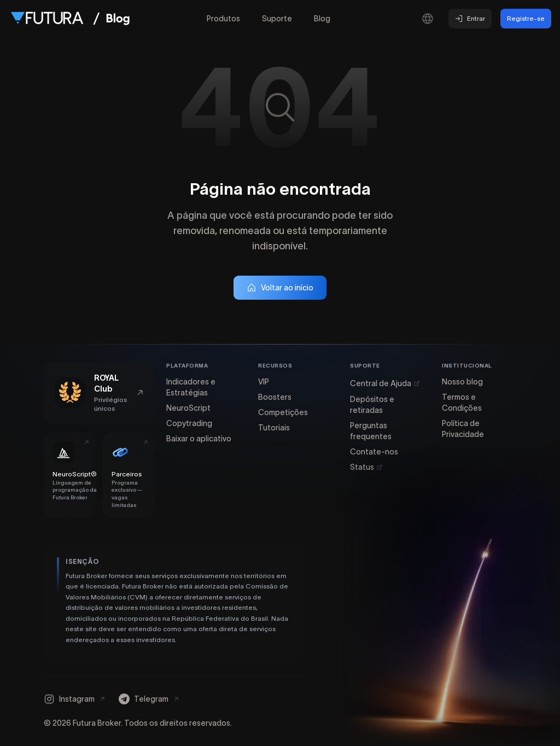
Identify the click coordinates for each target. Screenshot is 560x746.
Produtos (223, 19)
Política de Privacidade (463, 429)
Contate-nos (374, 452)
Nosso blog (462, 382)
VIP (264, 382)
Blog (322, 19)
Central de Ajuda (385, 383)
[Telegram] (149, 699)
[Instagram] (75, 699)
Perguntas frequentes (371, 431)
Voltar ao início (280, 288)
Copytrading (189, 423)
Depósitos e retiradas (372, 405)
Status (366, 467)
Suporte (277, 19)
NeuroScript (188, 408)
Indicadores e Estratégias (191, 387)
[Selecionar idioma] (428, 19)
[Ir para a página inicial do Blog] (118, 19)
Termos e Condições (462, 403)
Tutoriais (274, 428)
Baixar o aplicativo (199, 439)
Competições (283, 412)
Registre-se (526, 18)
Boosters (275, 397)
